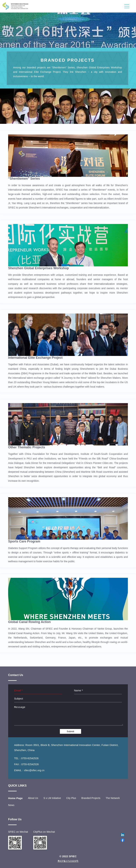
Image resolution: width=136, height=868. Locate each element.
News (11, 805)
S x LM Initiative (52, 798)
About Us (33, 798)
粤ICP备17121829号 (68, 861)
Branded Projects (91, 798)
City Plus (71, 798)
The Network (113, 798)
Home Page (15, 798)
